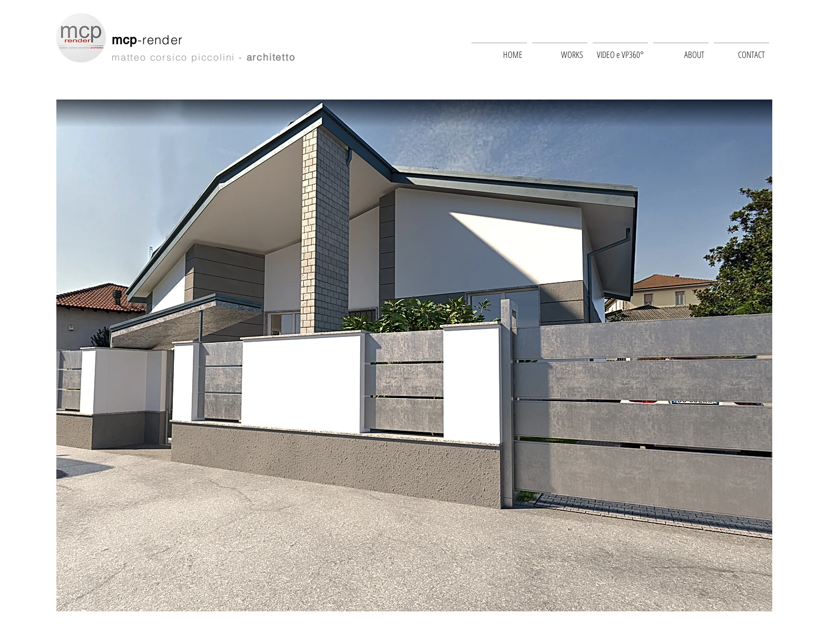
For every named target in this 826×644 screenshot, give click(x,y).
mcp (125, 40)
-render (163, 40)
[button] (414, 355)
